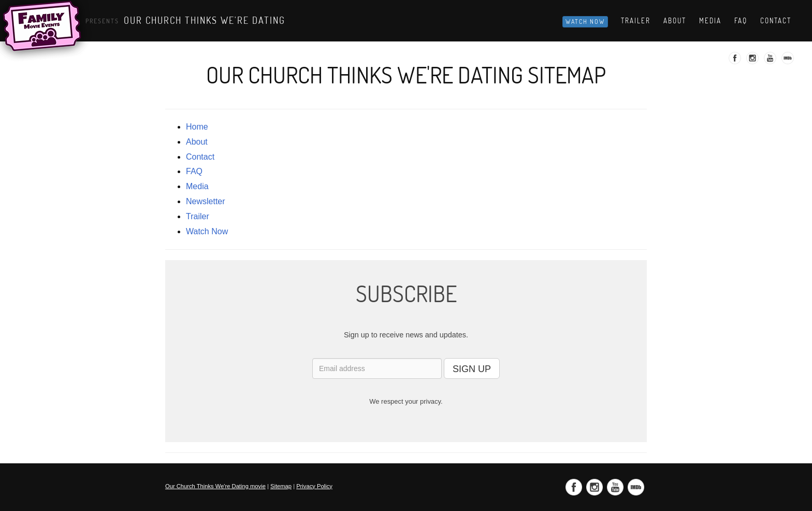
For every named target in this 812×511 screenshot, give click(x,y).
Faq (741, 21)
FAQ (194, 171)
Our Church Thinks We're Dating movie (215, 486)
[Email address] (377, 368)
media (197, 186)
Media (710, 21)
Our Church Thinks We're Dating (205, 20)
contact (200, 157)
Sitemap (281, 486)
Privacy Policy (314, 486)
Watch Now (585, 22)
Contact (776, 21)
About (675, 21)
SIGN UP (472, 369)
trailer (198, 216)
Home (197, 127)
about (197, 142)
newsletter (206, 201)
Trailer (636, 21)
